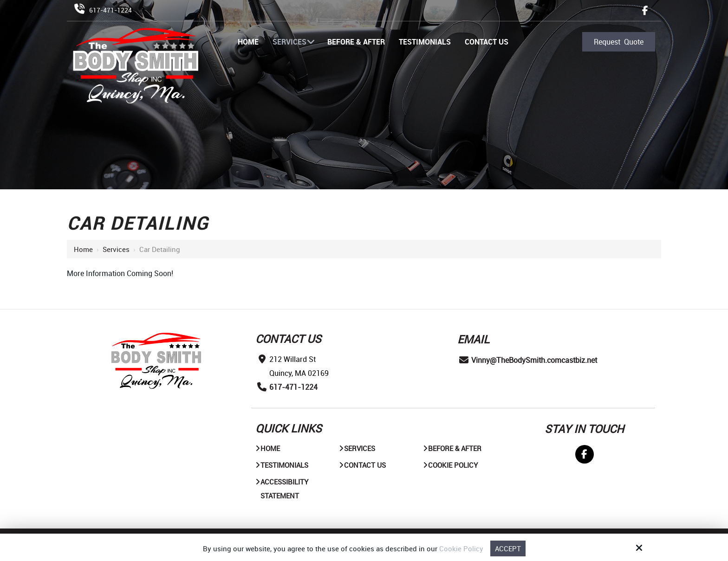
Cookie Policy (461, 548)
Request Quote (619, 42)
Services (116, 249)
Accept (508, 548)
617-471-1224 (110, 10)
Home (83, 249)
